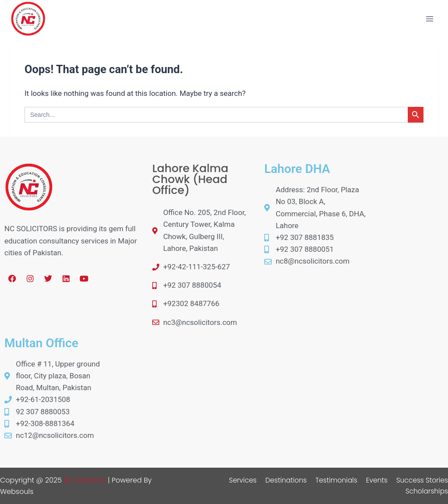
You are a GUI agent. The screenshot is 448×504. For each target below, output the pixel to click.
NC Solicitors (85, 480)
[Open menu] (429, 19)
